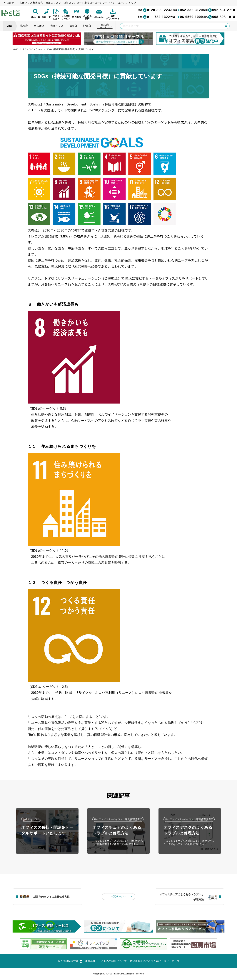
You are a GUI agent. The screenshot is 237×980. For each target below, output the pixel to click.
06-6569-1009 (187, 17)
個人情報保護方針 (70, 961)
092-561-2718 (219, 10)
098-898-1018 (219, 17)
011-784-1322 (154, 17)
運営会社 (90, 961)
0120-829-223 (154, 10)
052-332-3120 (187, 10)
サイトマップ (172, 961)
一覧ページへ (118, 896)
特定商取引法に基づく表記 (146, 961)
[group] (47, 39)
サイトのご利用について (113, 961)
